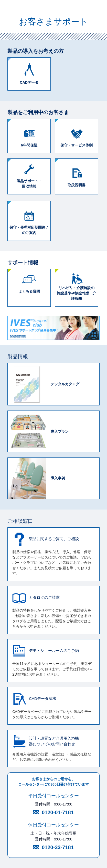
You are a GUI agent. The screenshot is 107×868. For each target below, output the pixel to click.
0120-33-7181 (58, 847)
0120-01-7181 (58, 812)
